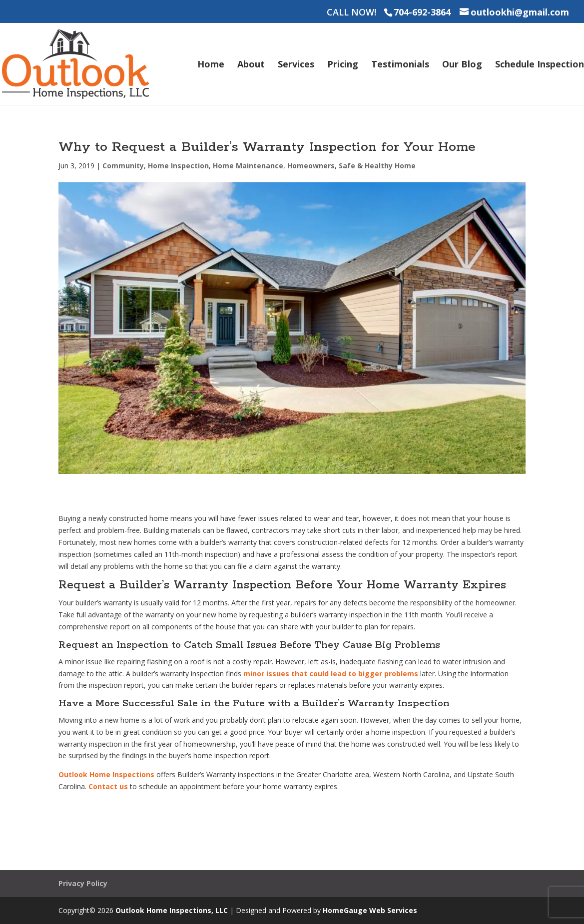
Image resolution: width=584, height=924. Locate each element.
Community (123, 166)
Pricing (343, 65)
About (251, 65)
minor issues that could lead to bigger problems (331, 674)
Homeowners (311, 166)
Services (296, 65)
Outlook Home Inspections (106, 774)
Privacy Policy (83, 883)
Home (211, 65)
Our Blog (462, 65)
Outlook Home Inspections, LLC (172, 910)
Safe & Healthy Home (377, 166)
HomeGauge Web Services (370, 910)
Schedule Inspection (540, 65)
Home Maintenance (248, 166)
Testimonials (400, 65)
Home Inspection (178, 166)
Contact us (108, 786)
